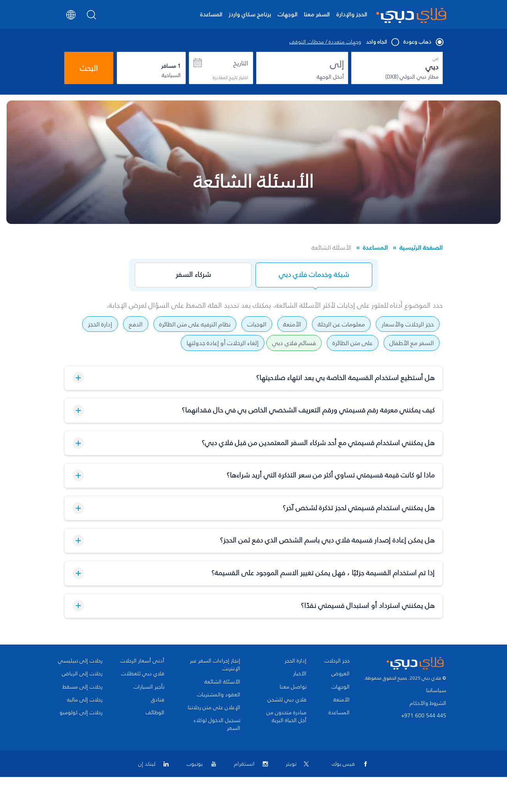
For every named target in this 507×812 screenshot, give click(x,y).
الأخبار (300, 674)
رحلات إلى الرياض (82, 674)
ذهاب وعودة (423, 42)
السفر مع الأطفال (412, 343)
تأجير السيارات (149, 687)
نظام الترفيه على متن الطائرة (195, 324)
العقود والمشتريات (219, 695)
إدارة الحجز (100, 324)
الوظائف (155, 713)
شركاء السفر (193, 275)
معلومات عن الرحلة (341, 324)
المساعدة (211, 14)
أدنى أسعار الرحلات (142, 661)
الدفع (136, 324)
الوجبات (257, 324)
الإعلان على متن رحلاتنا (214, 708)
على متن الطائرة (353, 343)
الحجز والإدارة (352, 14)
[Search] (92, 17)
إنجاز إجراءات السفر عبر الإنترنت (215, 665)
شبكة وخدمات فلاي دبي (314, 275)
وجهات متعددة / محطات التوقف (325, 42)
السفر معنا (317, 14)
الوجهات (288, 14)
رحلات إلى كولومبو (81, 713)
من (436, 58)
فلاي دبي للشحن (287, 700)
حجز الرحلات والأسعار (408, 324)
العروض (341, 674)
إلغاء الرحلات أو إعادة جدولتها (223, 343)
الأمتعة (292, 324)
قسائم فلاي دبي (294, 343)
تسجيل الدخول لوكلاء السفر (217, 724)
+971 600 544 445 (424, 716)
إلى (337, 64)
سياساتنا (436, 690)
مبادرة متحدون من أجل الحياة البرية (286, 717)
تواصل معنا (293, 687)
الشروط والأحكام (428, 703)
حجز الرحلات (337, 661)
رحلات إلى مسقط (82, 687)
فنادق (158, 700)
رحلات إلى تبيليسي (80, 661)
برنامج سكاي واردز (250, 14)
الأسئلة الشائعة (222, 682)
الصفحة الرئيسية (421, 247)
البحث (89, 68)
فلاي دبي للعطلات (143, 674)
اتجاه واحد (382, 42)
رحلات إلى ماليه (85, 700)
